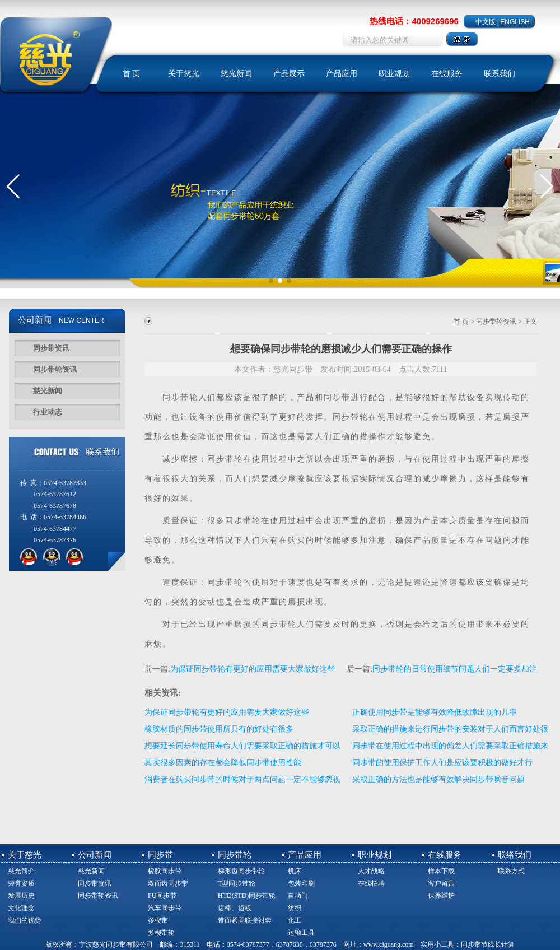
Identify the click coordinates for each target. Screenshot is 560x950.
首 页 (132, 74)
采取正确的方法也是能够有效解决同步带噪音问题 (438, 779)
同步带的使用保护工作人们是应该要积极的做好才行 (442, 763)
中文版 (486, 22)
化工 (295, 920)
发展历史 (21, 896)
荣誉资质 (21, 883)
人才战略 (371, 871)
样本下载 (441, 871)
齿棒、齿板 (235, 908)
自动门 (298, 896)
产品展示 (289, 74)
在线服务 (447, 74)
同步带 (176, 397)
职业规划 (394, 74)
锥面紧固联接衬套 (245, 920)
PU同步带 (162, 896)
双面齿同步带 (168, 883)
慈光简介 (21, 871)
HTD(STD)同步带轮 (247, 896)
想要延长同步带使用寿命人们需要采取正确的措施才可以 (242, 746)
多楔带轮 (161, 933)
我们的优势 (25, 920)
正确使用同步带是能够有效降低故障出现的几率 (435, 712)
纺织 (295, 908)
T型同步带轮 (237, 883)
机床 (295, 871)
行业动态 (48, 412)
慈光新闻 (236, 74)
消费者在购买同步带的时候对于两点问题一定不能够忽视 (242, 779)
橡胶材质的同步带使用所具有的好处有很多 (219, 729)
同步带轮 (351, 417)
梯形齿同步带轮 (241, 871)
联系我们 (500, 74)
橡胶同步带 (165, 871)
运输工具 (301, 933)
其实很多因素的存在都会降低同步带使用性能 (223, 763)
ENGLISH (515, 22)
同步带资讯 (51, 348)
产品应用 (342, 74)
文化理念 (21, 908)
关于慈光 (184, 74)
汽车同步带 (165, 908)
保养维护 (441, 896)
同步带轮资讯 (55, 369)
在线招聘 (371, 883)
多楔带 (158, 920)
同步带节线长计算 (488, 944)
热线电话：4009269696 (414, 21)
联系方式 (511, 871)
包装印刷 (301, 883)
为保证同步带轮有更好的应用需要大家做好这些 (253, 669)
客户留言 (441, 883)
